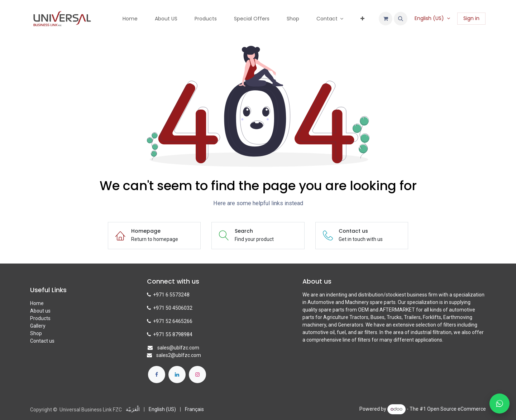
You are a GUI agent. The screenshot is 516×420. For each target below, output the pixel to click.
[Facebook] (157, 375)
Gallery (38, 326)
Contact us (42, 341)
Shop (36, 333)
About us (40, 311)
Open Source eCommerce (457, 409)
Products (40, 318)
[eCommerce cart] (386, 19)
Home (37, 303)
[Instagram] (197, 375)
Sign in (471, 18)
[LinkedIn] (177, 375)
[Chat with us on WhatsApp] (500, 404)
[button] (401, 19)
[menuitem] (130, 19)
